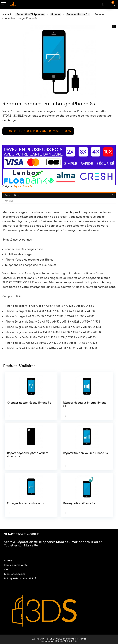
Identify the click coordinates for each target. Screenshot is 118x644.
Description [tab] (12, 195)
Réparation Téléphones (30, 14)
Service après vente (16, 564)
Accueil (7, 14)
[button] (114, 26)
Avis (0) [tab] (9, 201)
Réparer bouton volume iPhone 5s (86, 453)
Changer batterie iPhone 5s (26, 502)
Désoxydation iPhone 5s (79, 502)
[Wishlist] (115, 4)
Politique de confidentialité (20, 577)
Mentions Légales (15, 573)
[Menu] (4, 4)
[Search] (103, 4)
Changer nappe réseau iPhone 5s (29, 403)
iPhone (55, 14)
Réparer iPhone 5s (78, 14)
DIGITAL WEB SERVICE (66, 640)
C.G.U (7, 568)
